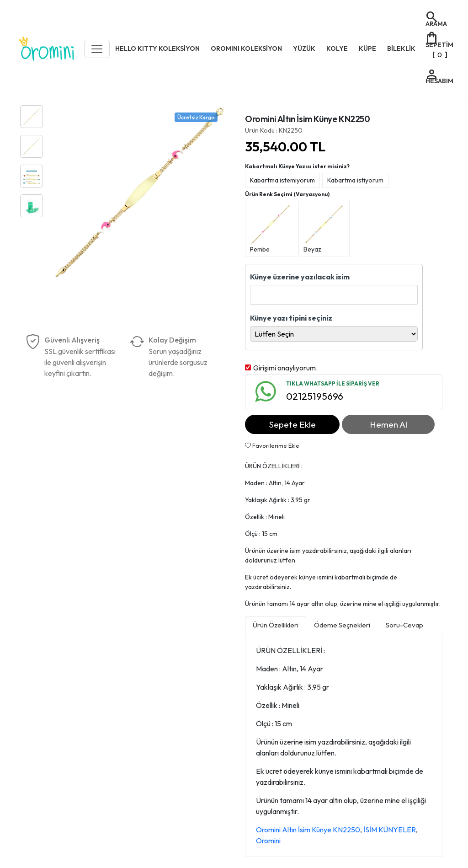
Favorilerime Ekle (272, 445)
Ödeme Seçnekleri (342, 625)
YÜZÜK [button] (304, 48)
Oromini (268, 841)
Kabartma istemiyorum (282, 180)
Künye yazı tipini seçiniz (291, 318)
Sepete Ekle (292, 424)
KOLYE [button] (337, 48)
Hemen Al (388, 424)
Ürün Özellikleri (276, 625)
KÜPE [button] (367, 48)
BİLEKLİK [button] (401, 48)
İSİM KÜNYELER (390, 830)
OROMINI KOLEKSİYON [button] (246, 48)
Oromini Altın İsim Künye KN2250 (308, 830)
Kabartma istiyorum (355, 180)
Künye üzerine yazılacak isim (300, 277)
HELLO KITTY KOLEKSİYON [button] (157, 48)
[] (439, 46)
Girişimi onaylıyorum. (285, 368)
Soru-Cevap (404, 625)
